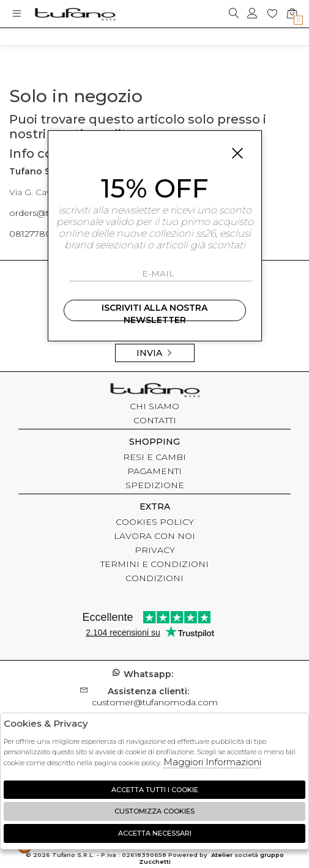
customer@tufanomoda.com (155, 697)
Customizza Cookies (154, 811)
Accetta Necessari (155, 833)
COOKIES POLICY (155, 522)
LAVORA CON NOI (154, 536)
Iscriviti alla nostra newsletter (154, 312)
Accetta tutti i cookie (155, 790)
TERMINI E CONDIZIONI (154, 564)
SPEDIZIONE (155, 485)
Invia (155, 353)
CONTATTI (155, 420)
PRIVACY (155, 550)
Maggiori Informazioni (212, 762)
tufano (155, 391)
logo (75, 14)
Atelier (222, 855)
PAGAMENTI (154, 471)
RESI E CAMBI (154, 457)
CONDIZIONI (154, 578)
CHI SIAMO (154, 406)
